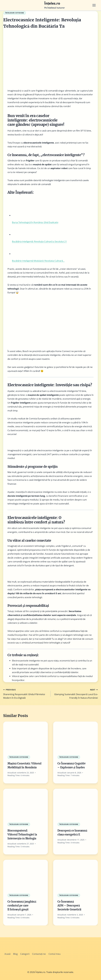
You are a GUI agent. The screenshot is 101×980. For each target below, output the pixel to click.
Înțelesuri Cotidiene (15, 13)
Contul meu (55, 954)
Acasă (7, 954)
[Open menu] (95, 5)
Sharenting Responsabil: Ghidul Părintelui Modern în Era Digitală (26, 694)
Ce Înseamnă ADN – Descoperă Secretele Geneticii (69, 905)
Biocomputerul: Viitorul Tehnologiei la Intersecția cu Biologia (22, 834)
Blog (15, 954)
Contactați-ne (39, 954)
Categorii (25, 954)
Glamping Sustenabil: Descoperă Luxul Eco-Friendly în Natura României (75, 694)
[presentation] (26, 736)
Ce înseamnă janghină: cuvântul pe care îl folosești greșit (22, 905)
